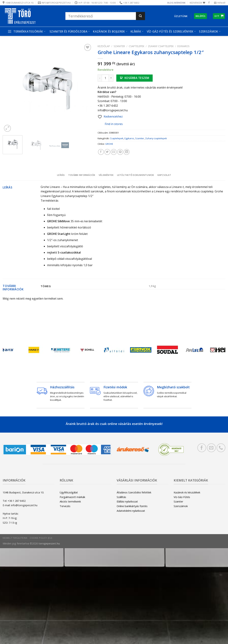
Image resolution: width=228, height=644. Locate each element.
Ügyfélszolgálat (69, 492)
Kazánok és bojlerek (110, 31)
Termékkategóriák (26, 31)
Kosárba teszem (137, 78)
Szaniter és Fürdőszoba (70, 31)
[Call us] (221, 448)
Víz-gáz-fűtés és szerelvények (171, 31)
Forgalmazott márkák (72, 497)
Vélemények (106, 175)
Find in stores (111, 124)
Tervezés (65, 506)
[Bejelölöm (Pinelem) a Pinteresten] (120, 152)
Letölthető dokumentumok (136, 175)
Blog (170, 3)
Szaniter (119, 46)
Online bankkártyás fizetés (132, 506)
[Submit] (140, 16)
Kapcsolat (164, 175)
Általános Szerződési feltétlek (134, 492)
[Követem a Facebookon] (209, 3)
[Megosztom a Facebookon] (101, 152)
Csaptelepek (137, 46)
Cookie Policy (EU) (41, 538)
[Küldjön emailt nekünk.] (211, 448)
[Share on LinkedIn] (127, 152)
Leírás (61, 175)
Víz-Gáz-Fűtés (182, 497)
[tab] (61, 175)
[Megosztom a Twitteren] (107, 152)
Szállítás (121, 497)
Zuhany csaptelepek (161, 46)
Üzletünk (181, 16)
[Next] (218, 351)
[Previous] (10, 351)
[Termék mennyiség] (105, 78)
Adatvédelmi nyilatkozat (131, 511)
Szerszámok (210, 31)
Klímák (137, 31)
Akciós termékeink (70, 501)
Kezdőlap (104, 46)
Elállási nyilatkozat (127, 501)
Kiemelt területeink (15, 538)
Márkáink (180, 3)
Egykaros (183, 46)
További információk (82, 175)
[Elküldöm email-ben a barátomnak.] (114, 152)
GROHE (109, 144)
